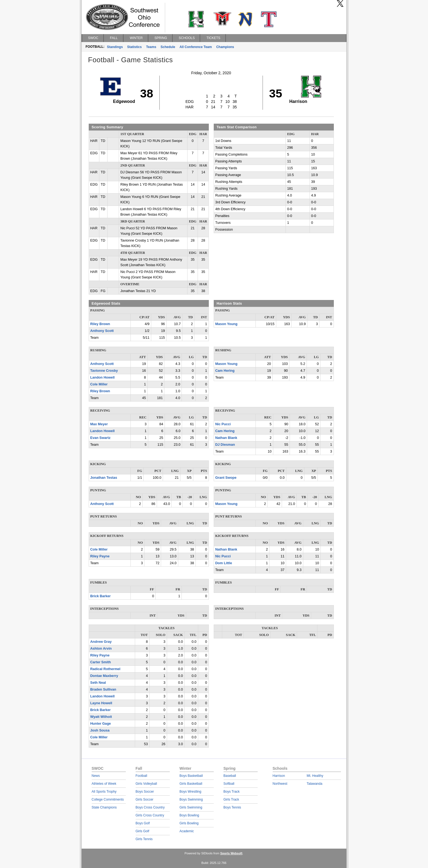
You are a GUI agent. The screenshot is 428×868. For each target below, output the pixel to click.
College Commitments (108, 799)
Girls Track (231, 799)
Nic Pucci (223, 424)
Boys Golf (143, 823)
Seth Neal (98, 683)
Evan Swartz (100, 438)
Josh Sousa (100, 730)
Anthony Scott (102, 331)
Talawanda (315, 784)
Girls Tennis (144, 839)
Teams (151, 47)
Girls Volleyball (146, 784)
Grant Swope (226, 478)
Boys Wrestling (191, 792)
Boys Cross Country (150, 807)
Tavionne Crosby (104, 371)
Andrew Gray (101, 642)
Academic (187, 831)
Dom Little (224, 563)
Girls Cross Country (150, 815)
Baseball (230, 776)
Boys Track (232, 792)
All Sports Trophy (104, 792)
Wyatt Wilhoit (101, 717)
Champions (225, 47)
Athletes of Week (104, 784)
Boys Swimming (191, 799)
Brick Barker (101, 596)
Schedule (168, 47)
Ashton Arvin (101, 649)
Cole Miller (99, 384)
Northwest (280, 784)
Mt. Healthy (315, 776)
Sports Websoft (231, 853)
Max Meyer (99, 424)
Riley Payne (100, 556)
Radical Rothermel (105, 669)
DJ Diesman (225, 445)
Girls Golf (142, 831)
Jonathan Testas (104, 478)
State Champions (104, 807)
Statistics (134, 47)
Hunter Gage (101, 724)
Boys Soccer (145, 792)
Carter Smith (101, 662)
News (96, 776)
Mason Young (226, 324)
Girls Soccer (145, 799)
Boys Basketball (191, 776)
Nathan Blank (226, 438)
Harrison (279, 776)
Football (142, 776)
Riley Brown (100, 324)
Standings (115, 47)
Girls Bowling (189, 823)
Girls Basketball (191, 784)
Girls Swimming (191, 807)
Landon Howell (103, 377)
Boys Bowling (189, 815)
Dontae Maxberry (104, 676)
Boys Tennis (232, 807)
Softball (229, 784)
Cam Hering (225, 371)
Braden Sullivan (103, 689)
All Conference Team (196, 47)
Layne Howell (101, 703)
